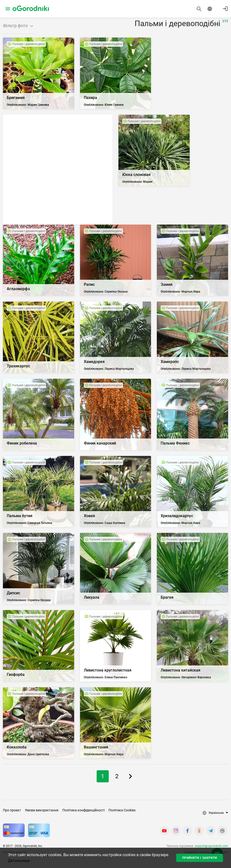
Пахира (90, 98)
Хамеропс (170, 362)
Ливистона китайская (180, 670)
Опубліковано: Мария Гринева (28, 105)
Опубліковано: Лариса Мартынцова (109, 369)
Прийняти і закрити (200, 858)
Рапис (89, 284)
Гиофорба (16, 675)
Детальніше (19, 861)
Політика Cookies (122, 810)
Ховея (89, 516)
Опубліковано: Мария (137, 182)
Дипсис (13, 593)
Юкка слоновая (136, 175)
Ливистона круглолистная (108, 670)
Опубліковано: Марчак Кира (180, 292)
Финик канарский (100, 443)
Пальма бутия (20, 516)
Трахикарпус (18, 366)
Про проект (12, 810)
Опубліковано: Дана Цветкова (28, 754)
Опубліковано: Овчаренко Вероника (186, 677)
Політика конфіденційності (83, 810)
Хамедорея (94, 362)
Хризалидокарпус (177, 516)
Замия (167, 284)
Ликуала (92, 597)
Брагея (167, 597)
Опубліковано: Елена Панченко (106, 677)
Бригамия (16, 98)
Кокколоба (17, 747)
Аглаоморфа (18, 289)
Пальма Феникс (175, 443)
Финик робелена (22, 443)
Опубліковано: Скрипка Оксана (106, 292)
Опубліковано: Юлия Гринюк (104, 105)
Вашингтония (96, 747)
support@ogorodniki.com (211, 846)
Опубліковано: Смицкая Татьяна (29, 523)
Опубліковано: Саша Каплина (105, 523)
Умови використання (42, 810)
